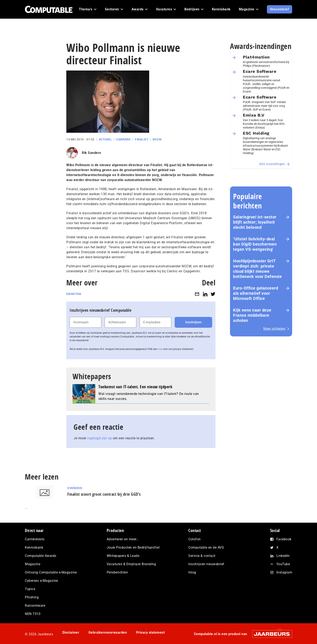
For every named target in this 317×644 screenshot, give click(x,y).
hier (160, 349)
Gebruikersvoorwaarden (108, 632)
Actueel (105, 139)
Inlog (192, 572)
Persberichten (117, 572)
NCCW (157, 139)
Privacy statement (151, 632)
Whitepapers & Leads (123, 556)
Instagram (284, 572)
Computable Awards (41, 556)
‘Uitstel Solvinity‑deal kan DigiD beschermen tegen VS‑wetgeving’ (255, 244)
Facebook (284, 539)
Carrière (123, 139)
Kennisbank (34, 547)
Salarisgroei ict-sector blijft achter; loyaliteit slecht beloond (255, 222)
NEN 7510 (33, 614)
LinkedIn (283, 556)
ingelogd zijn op (99, 438)
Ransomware (35, 606)
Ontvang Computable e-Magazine (51, 572)
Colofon (195, 539)
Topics (30, 589)
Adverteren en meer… (123, 539)
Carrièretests (35, 539)
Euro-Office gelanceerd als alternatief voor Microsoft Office (256, 293)
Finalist (142, 139)
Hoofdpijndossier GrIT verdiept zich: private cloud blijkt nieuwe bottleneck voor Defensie (257, 269)
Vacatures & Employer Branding (131, 564)
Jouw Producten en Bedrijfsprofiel (133, 547)
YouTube (283, 564)
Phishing (32, 597)
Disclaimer (71, 632)
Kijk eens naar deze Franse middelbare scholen (252, 315)
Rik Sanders (91, 153)
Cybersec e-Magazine (41, 581)
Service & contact (202, 556)
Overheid (75, 488)
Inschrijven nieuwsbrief (206, 564)
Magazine (33, 564)
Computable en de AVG (206, 547)
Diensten (74, 294)
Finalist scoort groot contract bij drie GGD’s (104, 494)
